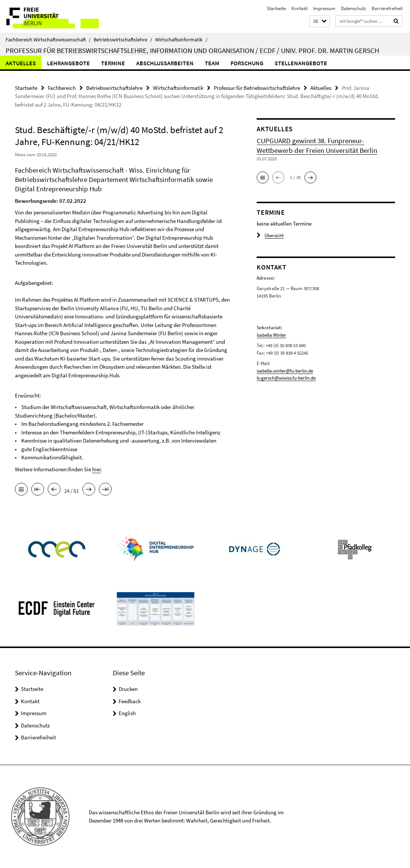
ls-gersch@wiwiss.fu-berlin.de (286, 378)
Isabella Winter (271, 335)
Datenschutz (353, 8)
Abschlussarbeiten (165, 63)
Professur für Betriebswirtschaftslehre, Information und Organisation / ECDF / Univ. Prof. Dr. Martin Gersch (192, 50)
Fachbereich (62, 88)
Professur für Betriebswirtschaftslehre (257, 88)
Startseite (276, 8)
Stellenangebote (301, 63)
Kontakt (299, 8)
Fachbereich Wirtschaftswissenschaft (48, 40)
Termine (113, 63)
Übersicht (270, 235)
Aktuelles (21, 63)
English (127, 713)
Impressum (324, 8)
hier (96, 469)
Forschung (247, 63)
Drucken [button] (128, 689)
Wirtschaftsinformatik (181, 40)
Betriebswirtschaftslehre (123, 40)
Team (212, 63)
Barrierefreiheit (387, 8)
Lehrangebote (68, 63)
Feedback (130, 701)
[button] (320, 21)
